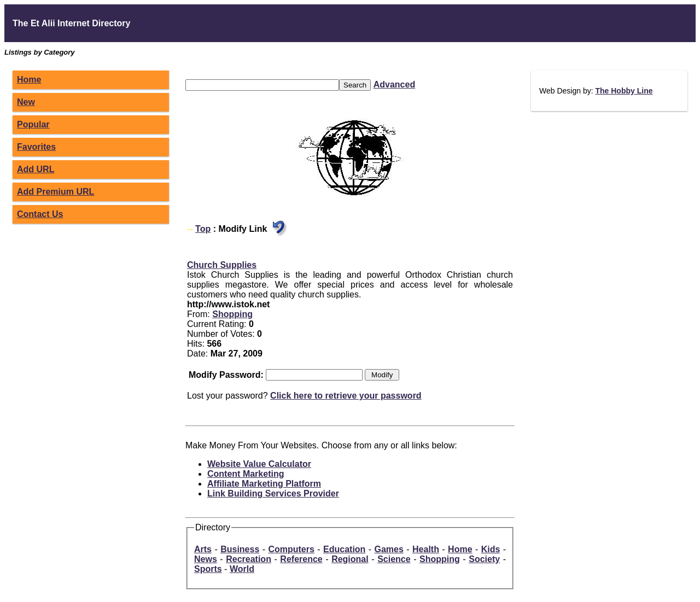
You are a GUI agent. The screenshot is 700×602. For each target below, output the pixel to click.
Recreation (249, 559)
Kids (491, 549)
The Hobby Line (624, 91)
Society (484, 559)
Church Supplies (222, 265)
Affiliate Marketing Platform (264, 484)
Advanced (394, 84)
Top (203, 229)
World (242, 569)
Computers (291, 549)
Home (29, 80)
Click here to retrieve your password (346, 396)
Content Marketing (246, 474)
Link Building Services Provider (273, 493)
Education (344, 549)
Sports (208, 569)
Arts (203, 549)
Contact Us (40, 214)
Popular (33, 124)
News (206, 559)
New (26, 102)
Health (426, 549)
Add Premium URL (56, 192)
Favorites (36, 147)
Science (394, 559)
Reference (301, 559)
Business (240, 549)
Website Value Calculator (259, 464)
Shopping (232, 314)
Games (389, 549)
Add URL (36, 169)
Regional (350, 559)
